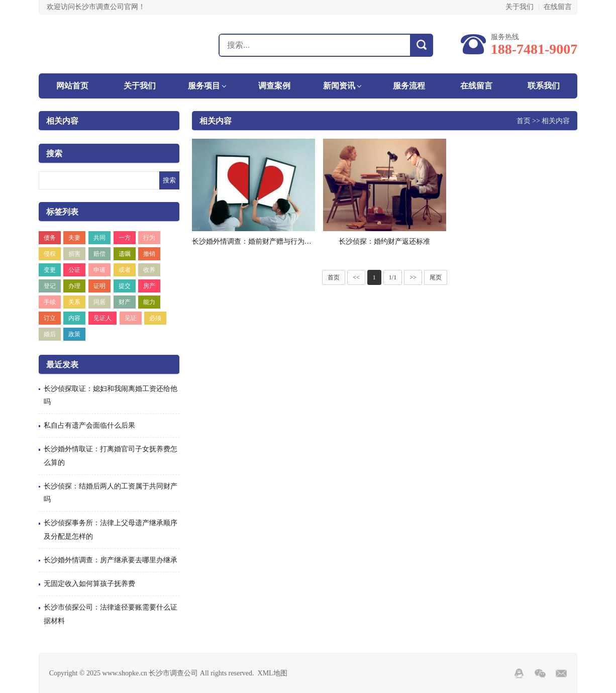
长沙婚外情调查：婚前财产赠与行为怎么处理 (262, 241)
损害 (74, 254)
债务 (50, 238)
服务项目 (204, 86)
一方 (125, 238)
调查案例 (274, 86)
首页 (524, 121)
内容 (74, 318)
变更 (50, 270)
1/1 (393, 277)
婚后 (50, 334)
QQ (519, 673)
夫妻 (74, 238)
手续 (50, 302)
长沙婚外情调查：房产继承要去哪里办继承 (111, 560)
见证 (131, 318)
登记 (50, 286)
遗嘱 (125, 254)
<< (356, 277)
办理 (74, 286)
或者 (125, 270)
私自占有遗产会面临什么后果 (89, 425)
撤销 (149, 254)
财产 (125, 302)
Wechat (540, 673)
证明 (99, 286)
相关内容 (62, 121)
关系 (74, 302)
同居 (99, 302)
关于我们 (520, 7)
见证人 (102, 318)
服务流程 (409, 86)
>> (413, 277)
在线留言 (558, 7)
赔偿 (99, 254)
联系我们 (544, 86)
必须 (155, 318)
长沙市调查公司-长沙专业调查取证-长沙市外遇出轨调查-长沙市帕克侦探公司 (92, 45)
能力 (149, 302)
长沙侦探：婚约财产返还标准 (384, 241)
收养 (149, 270)
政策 (74, 334)
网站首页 (72, 86)
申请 (99, 270)
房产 (149, 286)
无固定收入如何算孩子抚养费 (89, 584)
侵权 (50, 254)
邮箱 (561, 673)
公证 (74, 270)
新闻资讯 (339, 86)
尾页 (436, 277)
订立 (50, 318)
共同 (99, 238)
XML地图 (273, 673)
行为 (149, 238)
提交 (125, 286)
